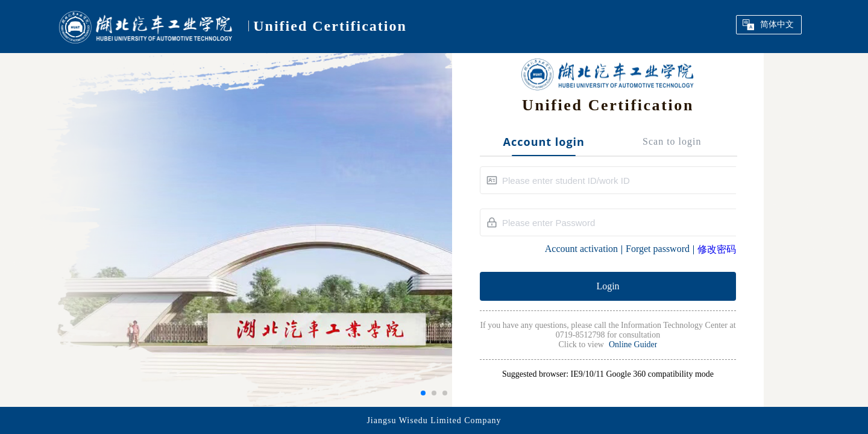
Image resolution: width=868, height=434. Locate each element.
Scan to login (672, 141)
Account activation (581, 249)
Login (608, 286)
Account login (544, 142)
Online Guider (633, 344)
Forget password (658, 249)
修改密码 (717, 249)
